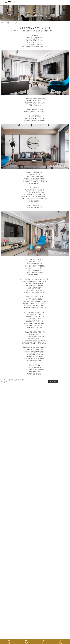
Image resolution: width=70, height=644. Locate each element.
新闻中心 (8, 23)
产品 (26, 642)
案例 (44, 642)
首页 (3, 23)
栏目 (9, 642)
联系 (61, 642)
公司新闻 (14, 23)
